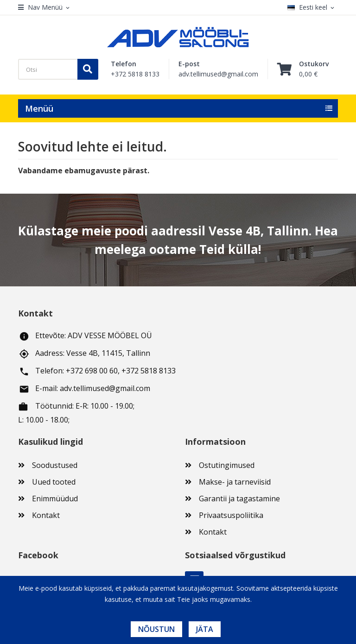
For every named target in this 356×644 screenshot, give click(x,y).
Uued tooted (54, 482)
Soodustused (55, 465)
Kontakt (46, 515)
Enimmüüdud (55, 499)
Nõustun (156, 629)
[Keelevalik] (313, 8)
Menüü (39, 108)
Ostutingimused (227, 465)
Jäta (205, 629)
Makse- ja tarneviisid (235, 482)
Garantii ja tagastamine (239, 499)
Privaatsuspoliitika (231, 515)
